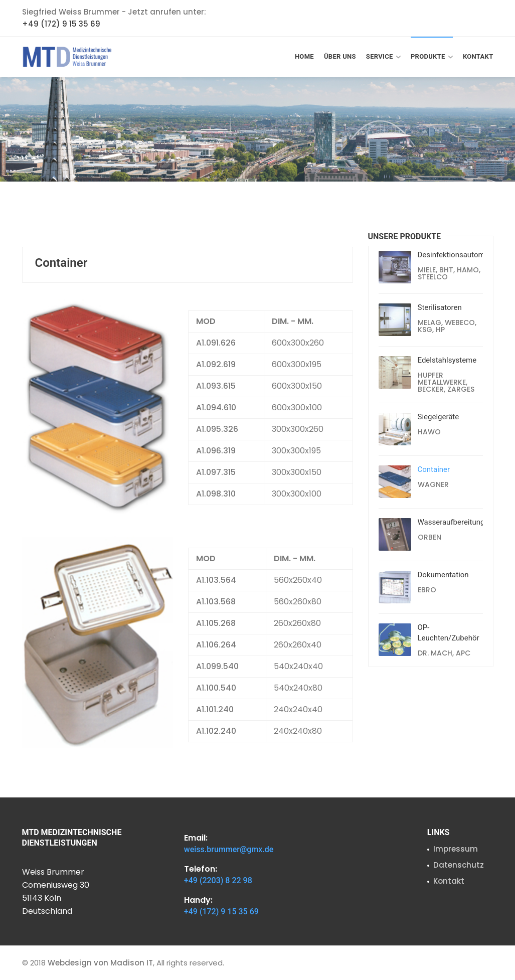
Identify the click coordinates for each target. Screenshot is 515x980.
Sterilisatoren (440, 307)
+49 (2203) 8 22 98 (218, 880)
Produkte (432, 57)
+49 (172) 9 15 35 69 (61, 24)
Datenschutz (459, 865)
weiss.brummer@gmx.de (229, 849)
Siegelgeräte (439, 417)
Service (383, 57)
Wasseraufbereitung (451, 522)
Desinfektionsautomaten (459, 255)
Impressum (456, 849)
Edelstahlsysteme (447, 360)
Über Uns (340, 56)
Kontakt (478, 56)
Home (304, 56)
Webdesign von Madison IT (100, 963)
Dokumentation (443, 575)
